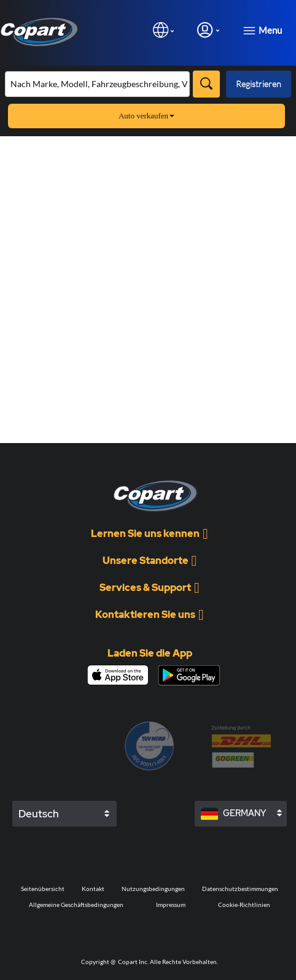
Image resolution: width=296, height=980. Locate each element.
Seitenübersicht (43, 889)
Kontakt (93, 889)
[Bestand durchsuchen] (97, 84)
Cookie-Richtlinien (244, 905)
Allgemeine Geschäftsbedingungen (76, 905)
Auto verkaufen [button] (146, 116)
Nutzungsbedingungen (153, 889)
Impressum (171, 905)
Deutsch (39, 814)
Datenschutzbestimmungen (240, 889)
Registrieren (259, 84)
